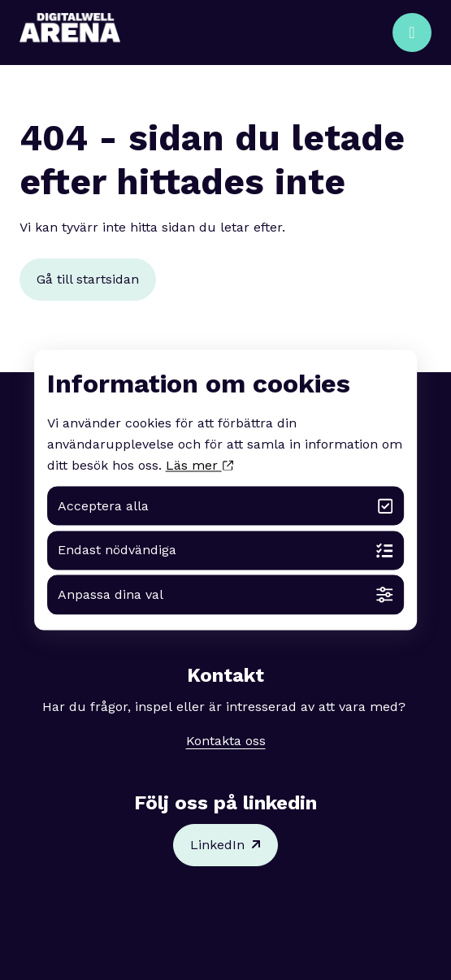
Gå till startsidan (88, 279)
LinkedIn (225, 845)
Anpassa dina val (225, 595)
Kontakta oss (226, 741)
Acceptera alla (225, 506)
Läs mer (199, 466)
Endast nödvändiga (225, 551)
